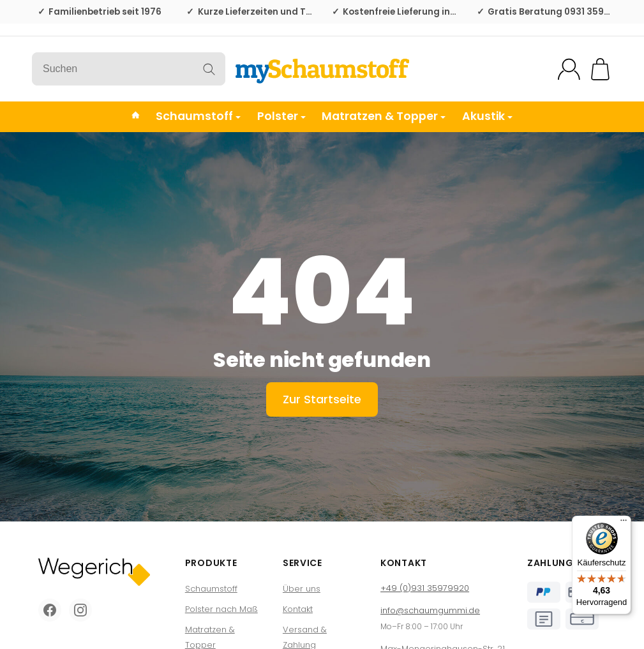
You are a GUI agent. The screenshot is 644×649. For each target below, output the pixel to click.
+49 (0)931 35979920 (425, 588)
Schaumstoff (198, 116)
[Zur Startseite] (322, 69)
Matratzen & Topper (384, 116)
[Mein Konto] (569, 69)
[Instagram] (80, 610)
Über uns (302, 589)
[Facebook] (50, 610)
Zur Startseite (322, 399)
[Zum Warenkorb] (600, 69)
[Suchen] (129, 69)
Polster (281, 116)
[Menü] (624, 523)
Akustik (487, 116)
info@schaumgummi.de (430, 610)
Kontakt (298, 609)
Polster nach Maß (221, 609)
